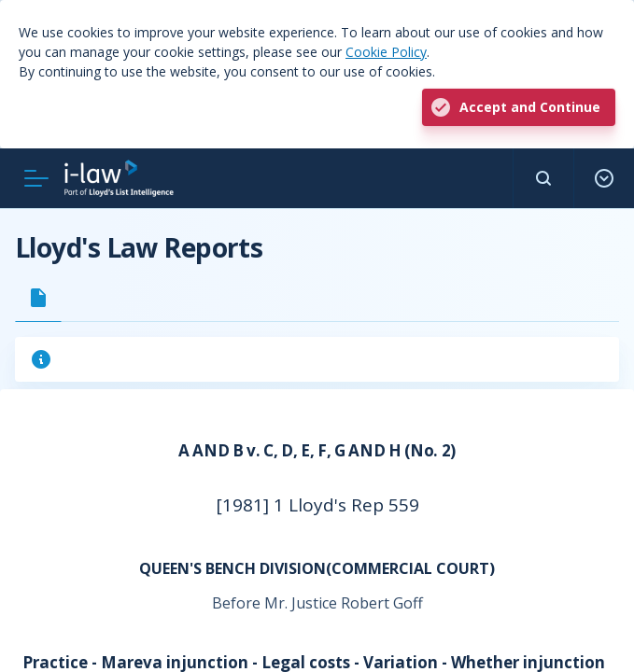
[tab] (38, 298)
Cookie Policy (386, 52)
